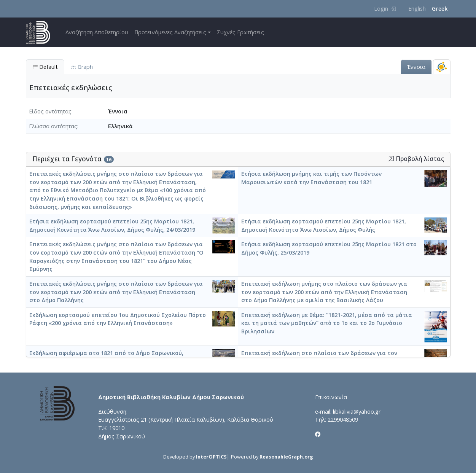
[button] (391, 159)
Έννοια (416, 67)
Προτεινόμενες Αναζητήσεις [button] (170, 32)
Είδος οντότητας (50, 111)
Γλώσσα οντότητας (53, 126)
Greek (440, 9)
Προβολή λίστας (416, 159)
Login (385, 9)
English (417, 9)
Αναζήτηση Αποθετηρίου (97, 32)
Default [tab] (45, 67)
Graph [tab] (82, 67)
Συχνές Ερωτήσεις (240, 32)
